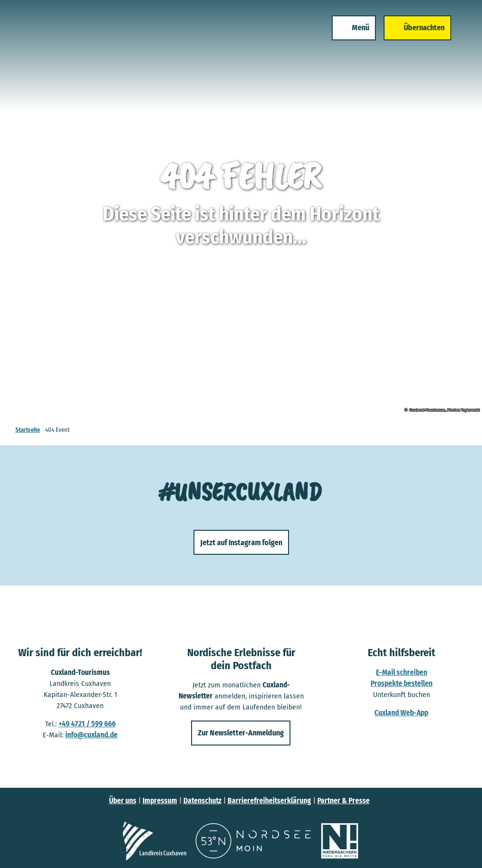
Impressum (160, 801)
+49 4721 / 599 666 (87, 724)
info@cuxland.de (91, 735)
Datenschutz (202, 801)
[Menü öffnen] (354, 28)
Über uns (123, 801)
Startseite (28, 430)
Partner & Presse (343, 801)
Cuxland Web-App (402, 713)
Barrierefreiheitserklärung (269, 801)
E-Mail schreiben (402, 672)
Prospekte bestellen (402, 684)
